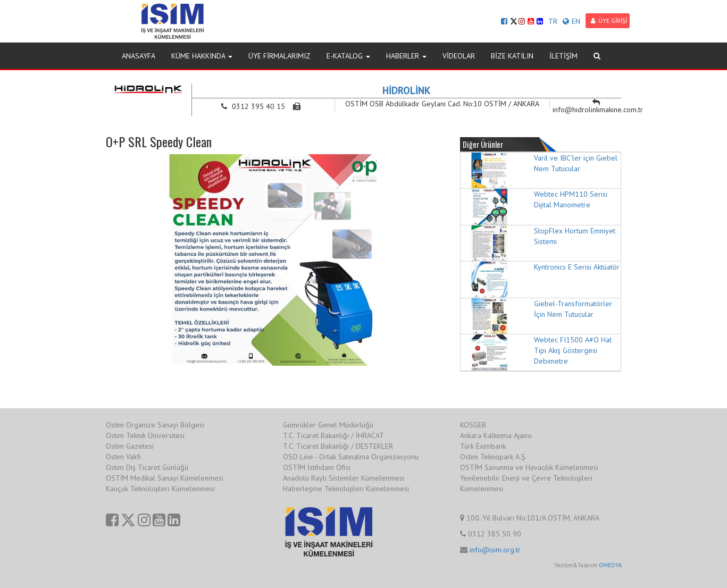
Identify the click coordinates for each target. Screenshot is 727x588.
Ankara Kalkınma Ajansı (496, 435)
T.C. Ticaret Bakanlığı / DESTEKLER (338, 446)
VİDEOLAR (459, 56)
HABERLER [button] (406, 56)
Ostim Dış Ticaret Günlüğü (147, 467)
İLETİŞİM (563, 56)
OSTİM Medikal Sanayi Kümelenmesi (165, 478)
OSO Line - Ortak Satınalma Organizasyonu (351, 457)
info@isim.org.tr (495, 550)
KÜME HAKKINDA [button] (202, 56)
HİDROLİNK (407, 90)
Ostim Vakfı (123, 457)
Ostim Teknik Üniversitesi (145, 435)
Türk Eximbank (483, 446)
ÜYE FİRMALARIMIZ (279, 56)
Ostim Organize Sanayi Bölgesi (155, 425)
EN (571, 21)
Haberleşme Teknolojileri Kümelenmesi (346, 489)
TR (553, 21)
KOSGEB (473, 425)
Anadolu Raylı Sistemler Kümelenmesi (344, 478)
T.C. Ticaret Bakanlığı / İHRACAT (333, 435)
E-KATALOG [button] (348, 56)
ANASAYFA (139, 56)
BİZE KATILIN (512, 56)
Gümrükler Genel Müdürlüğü (328, 425)
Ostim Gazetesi (130, 446)
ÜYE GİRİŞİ (609, 20)
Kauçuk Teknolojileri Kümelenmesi (160, 489)
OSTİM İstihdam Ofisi (317, 467)
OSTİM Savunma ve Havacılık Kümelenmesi (529, 467)
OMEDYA (610, 565)
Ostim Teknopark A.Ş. (493, 457)
